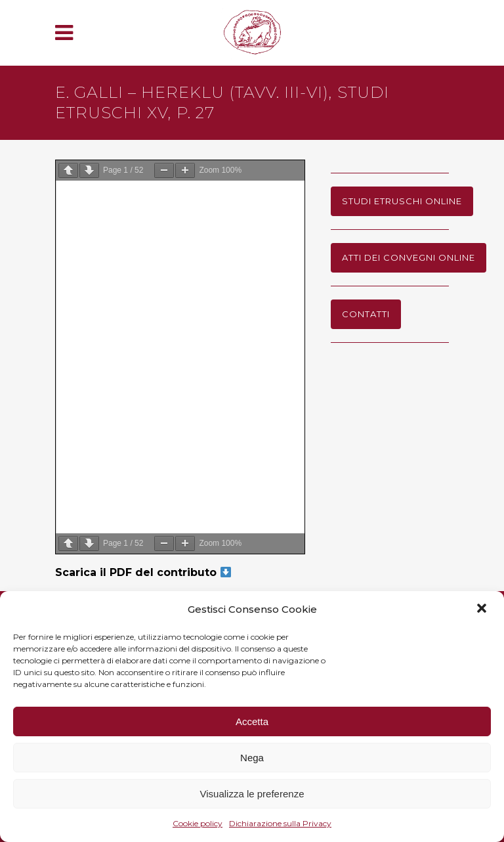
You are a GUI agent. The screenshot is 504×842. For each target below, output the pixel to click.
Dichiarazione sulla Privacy (280, 823)
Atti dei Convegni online (409, 257)
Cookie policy (198, 823)
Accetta (252, 721)
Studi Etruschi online (402, 201)
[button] (483, 609)
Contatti (366, 314)
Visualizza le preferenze (252, 794)
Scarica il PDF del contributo (143, 572)
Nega (252, 758)
